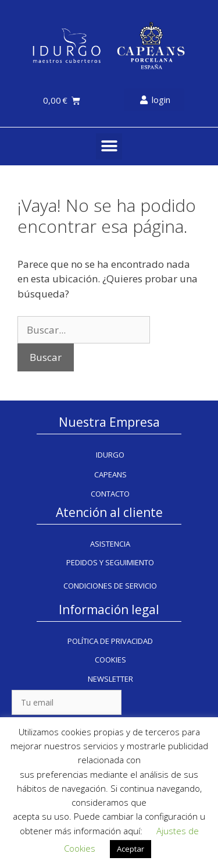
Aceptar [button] (131, 849)
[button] (109, 146)
